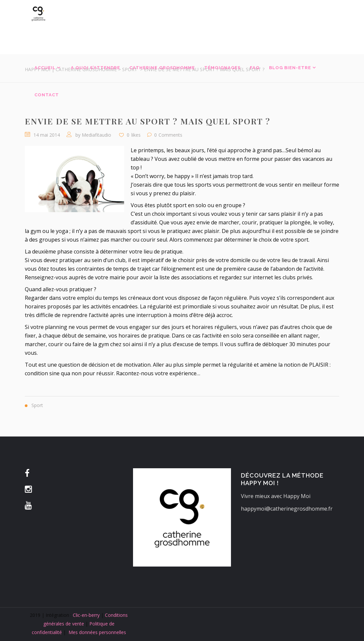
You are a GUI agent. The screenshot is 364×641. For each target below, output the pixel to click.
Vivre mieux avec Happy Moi (276, 496)
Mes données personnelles (97, 632)
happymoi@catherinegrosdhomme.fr (287, 509)
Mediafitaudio (96, 135)
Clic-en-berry (86, 615)
